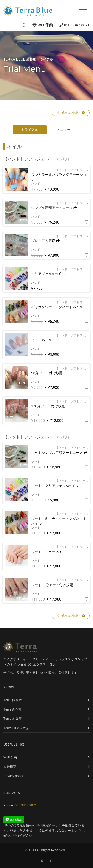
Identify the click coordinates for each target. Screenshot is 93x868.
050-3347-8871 (75, 25)
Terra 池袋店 (13, 718)
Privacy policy (14, 776)
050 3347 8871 (26, 805)
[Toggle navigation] (83, 10)
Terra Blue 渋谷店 (16, 728)
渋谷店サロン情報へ (71, 113)
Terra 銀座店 (13, 700)
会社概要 (10, 767)
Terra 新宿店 (13, 709)
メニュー (64, 129)
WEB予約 (43, 25)
